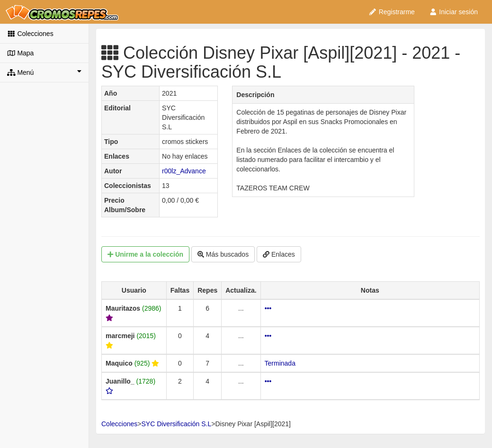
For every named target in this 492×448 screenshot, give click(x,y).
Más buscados (223, 254)
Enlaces (279, 254)
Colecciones (30, 34)
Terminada (280, 363)
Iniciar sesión (453, 12)
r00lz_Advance (184, 171)
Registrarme (392, 12)
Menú (44, 72)
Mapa (20, 53)
